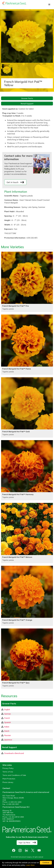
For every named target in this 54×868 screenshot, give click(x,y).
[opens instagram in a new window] (21, 850)
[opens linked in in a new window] (27, 850)
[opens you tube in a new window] (40, 850)
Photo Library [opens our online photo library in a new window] (8, 782)
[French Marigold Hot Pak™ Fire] (27, 282)
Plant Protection (9, 779)
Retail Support (27, 104)
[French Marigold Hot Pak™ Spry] (27, 659)
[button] (49, 5)
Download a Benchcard (13, 753)
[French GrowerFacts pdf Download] (27, 718)
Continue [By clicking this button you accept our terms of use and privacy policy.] (46, 863)
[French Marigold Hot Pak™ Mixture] (27, 533)
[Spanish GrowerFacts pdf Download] (27, 722)
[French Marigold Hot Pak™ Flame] (27, 345)
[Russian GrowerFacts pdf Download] (27, 735)
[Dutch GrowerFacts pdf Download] (27, 731)
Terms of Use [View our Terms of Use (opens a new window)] (8, 772)
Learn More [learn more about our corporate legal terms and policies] (30, 865)
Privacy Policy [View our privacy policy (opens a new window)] (8, 768)
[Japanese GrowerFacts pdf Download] (27, 740)
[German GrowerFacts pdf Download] (27, 714)
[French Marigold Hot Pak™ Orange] (27, 596)
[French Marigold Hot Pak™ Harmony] (27, 470)
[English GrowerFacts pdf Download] (27, 710)
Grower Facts (27, 98)
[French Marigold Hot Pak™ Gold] (27, 407)
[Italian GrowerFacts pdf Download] (27, 727)
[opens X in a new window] (33, 850)
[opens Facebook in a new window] (14, 850)
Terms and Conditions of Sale (14, 775)
